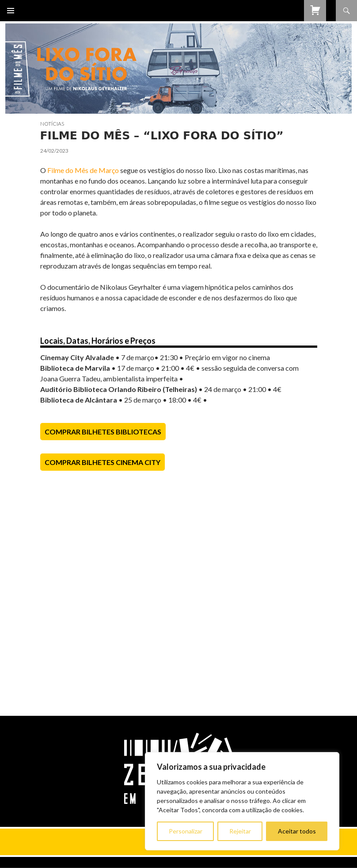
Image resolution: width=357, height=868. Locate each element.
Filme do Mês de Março (84, 170)
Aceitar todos (297, 831)
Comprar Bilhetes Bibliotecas (103, 432)
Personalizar (186, 831)
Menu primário (11, 11)
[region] (242, 801)
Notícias (52, 124)
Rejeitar (240, 831)
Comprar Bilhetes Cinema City (103, 462)
